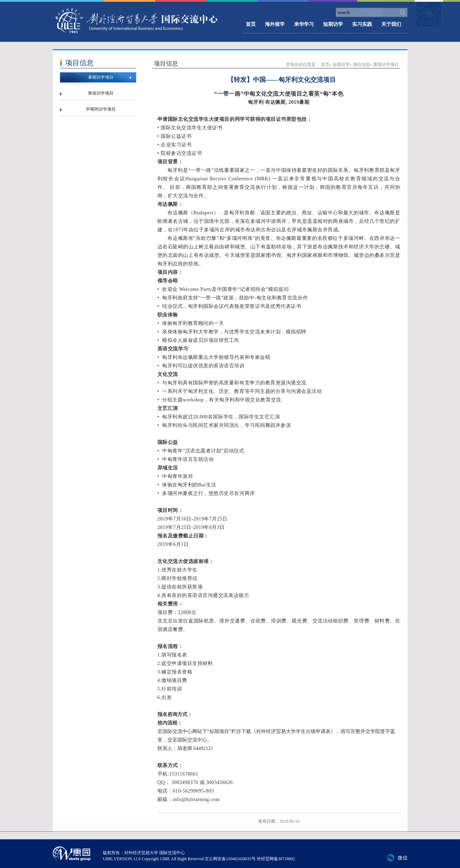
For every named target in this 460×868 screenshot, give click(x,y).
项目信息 (361, 64)
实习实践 (362, 24)
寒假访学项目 (101, 93)
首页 (251, 24)
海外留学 (275, 24)
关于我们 (391, 24)
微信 (403, 858)
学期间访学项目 (101, 109)
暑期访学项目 (101, 77)
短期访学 (333, 24)
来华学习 (304, 24)
